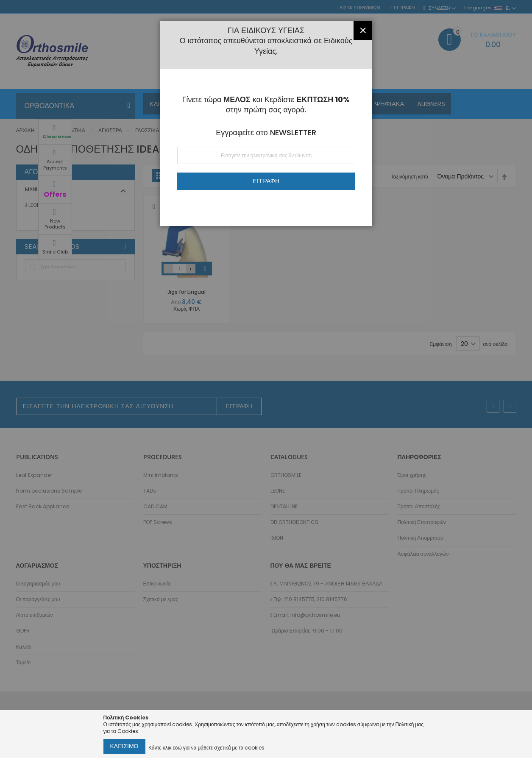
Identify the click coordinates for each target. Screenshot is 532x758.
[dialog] (266, 379)
